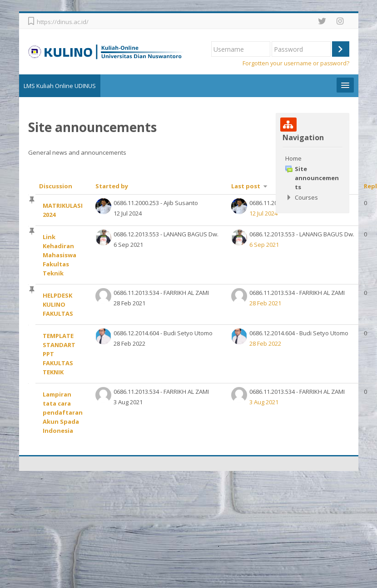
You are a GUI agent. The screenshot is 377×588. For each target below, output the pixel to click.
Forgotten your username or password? (296, 63)
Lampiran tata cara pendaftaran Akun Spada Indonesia (64, 412)
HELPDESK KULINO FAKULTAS (59, 304)
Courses (306, 197)
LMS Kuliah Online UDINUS (61, 86)
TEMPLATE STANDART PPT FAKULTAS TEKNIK (60, 354)
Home (293, 158)
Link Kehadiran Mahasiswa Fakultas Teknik (61, 255)
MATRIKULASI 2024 (64, 210)
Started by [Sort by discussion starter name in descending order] (113, 186)
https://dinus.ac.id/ (64, 22)
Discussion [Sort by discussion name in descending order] (57, 186)
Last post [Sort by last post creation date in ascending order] (247, 186)
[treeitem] (312, 178)
